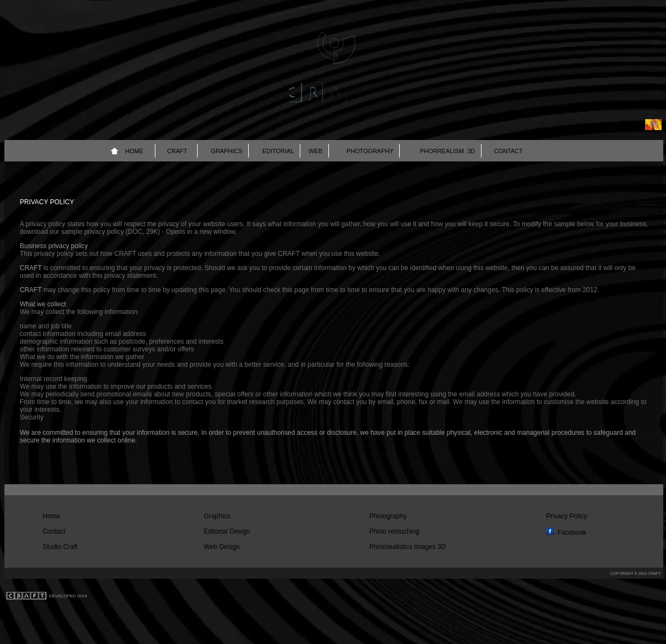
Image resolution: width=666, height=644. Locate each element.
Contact (54, 531)
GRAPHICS (226, 151)
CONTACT (508, 151)
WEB (315, 151)
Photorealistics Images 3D (408, 547)
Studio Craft (60, 547)
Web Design (222, 547)
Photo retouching (394, 531)
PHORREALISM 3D (447, 151)
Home (52, 516)
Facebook (572, 533)
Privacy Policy (567, 516)
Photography (388, 516)
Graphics (217, 516)
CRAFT (177, 151)
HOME (134, 151)
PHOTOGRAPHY (370, 151)
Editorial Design (227, 531)
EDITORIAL (278, 151)
